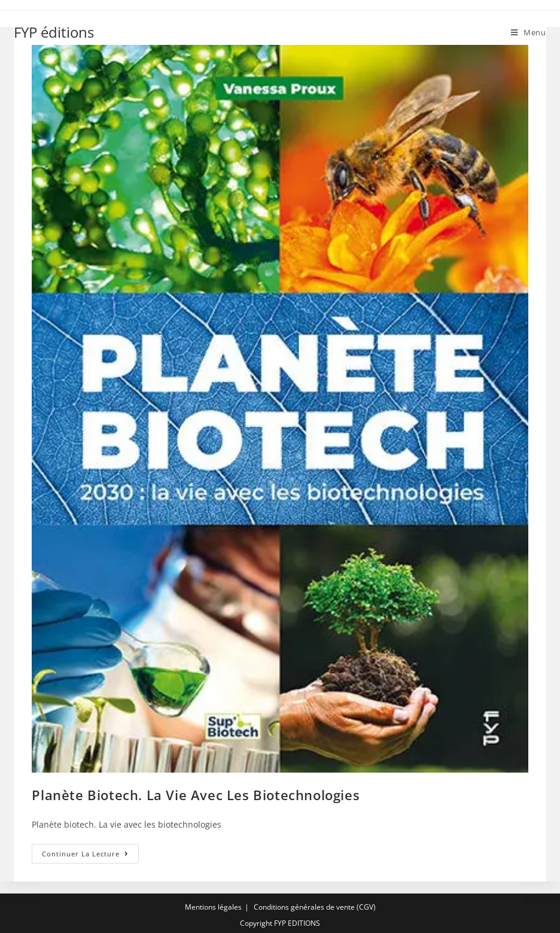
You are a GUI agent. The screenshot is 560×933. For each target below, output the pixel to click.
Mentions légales (213, 907)
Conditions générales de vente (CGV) (315, 907)
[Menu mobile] (529, 32)
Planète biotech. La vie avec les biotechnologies (196, 795)
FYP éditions (54, 32)
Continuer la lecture (90, 856)
